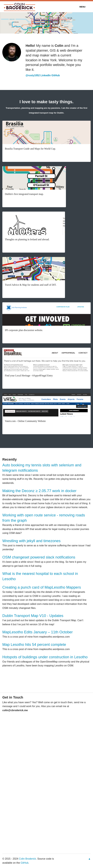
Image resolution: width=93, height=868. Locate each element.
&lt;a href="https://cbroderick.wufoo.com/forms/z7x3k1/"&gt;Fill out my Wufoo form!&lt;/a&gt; (46, 778)
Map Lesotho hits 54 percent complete (34, 644)
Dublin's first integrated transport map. (24, 194)
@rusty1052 (33, 75)
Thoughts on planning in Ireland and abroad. (27, 239)
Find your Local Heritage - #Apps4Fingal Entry (29, 376)
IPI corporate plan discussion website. (24, 330)
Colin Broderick (27, 859)
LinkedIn (46, 75)
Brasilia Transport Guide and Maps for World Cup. (30, 149)
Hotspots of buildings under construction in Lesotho (45, 657)
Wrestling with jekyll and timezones (31, 541)
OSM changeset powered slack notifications (39, 557)
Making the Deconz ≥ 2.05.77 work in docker (39, 491)
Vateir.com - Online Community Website (25, 421)
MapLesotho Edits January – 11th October (38, 632)
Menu (82, 7)
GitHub (56, 75)
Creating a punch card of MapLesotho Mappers (42, 587)
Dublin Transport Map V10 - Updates (33, 616)
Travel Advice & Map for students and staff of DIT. (31, 285)
